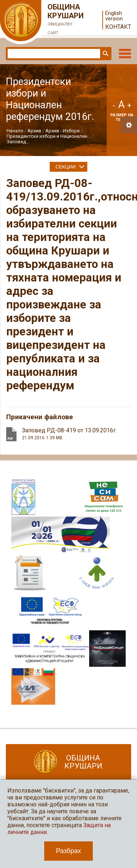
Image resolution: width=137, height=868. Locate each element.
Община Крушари (66, 20)
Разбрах (68, 851)
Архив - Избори (62, 131)
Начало (15, 131)
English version (114, 16)
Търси (105, 54)
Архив (34, 131)
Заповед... (18, 142)
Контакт (118, 27)
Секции (66, 167)
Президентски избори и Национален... (49, 136)
